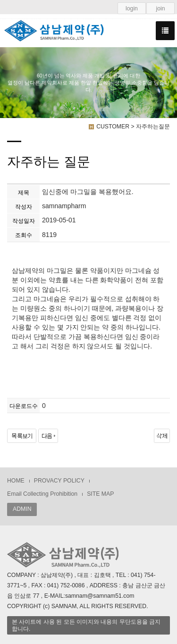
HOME (16, 481)
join (160, 8)
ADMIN (22, 509)
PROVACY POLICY (59, 481)
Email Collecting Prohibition (42, 494)
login (132, 8)
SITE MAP (100, 494)
